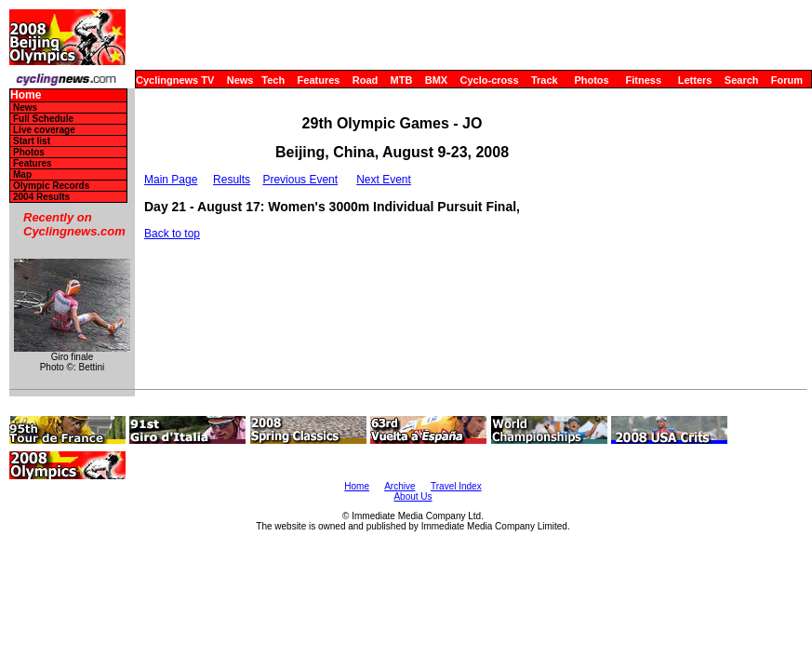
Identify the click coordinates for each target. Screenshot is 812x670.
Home (26, 95)
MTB (402, 80)
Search (742, 80)
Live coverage (44, 130)
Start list (32, 141)
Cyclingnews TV (175, 80)
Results (232, 180)
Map (22, 174)
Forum (787, 80)
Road (366, 80)
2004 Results (41, 197)
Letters (695, 80)
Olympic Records (51, 186)
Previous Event (300, 180)
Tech (273, 80)
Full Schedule (43, 119)
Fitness (643, 80)
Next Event (384, 180)
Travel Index (456, 486)
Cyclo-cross (490, 80)
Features (319, 80)
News (240, 80)
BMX (436, 80)
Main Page (171, 180)
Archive (399, 486)
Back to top (172, 234)
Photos (591, 80)
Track (545, 80)
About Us (413, 496)
